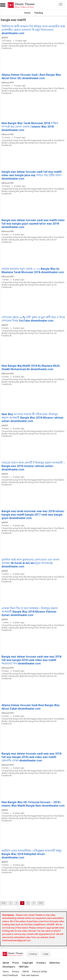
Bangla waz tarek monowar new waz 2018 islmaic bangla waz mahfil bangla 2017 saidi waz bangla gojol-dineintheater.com (33, 515)
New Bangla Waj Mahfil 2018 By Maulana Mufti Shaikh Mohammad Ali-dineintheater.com (31, 367)
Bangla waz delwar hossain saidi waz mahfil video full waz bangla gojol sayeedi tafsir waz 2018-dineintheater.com (33, 224)
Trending (39, 13)
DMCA (26, 972)
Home (27, 13)
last (41, 903)
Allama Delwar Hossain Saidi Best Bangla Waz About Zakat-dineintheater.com (31, 707)
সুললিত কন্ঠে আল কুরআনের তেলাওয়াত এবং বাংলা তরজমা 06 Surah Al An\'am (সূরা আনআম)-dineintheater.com (30, 563)
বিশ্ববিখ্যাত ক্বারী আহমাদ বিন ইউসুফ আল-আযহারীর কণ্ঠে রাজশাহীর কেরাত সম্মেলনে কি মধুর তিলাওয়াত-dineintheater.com (33, 30)
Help (45, 954)
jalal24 (5, 38)
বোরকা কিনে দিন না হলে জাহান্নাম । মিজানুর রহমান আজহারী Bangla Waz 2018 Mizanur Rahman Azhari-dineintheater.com (30, 612)
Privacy (15, 972)
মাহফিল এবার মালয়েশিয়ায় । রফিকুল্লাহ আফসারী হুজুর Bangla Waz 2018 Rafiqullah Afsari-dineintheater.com (32, 854)
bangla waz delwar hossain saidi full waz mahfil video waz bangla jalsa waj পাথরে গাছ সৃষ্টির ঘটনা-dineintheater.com (32, 175)
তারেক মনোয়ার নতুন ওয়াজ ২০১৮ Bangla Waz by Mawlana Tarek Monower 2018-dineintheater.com (33, 270)
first (4, 903)
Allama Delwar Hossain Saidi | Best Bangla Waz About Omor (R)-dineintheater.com (31, 76)
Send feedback (10, 975)
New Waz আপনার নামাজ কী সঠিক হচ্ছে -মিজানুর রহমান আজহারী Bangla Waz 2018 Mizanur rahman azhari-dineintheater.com (32, 418)
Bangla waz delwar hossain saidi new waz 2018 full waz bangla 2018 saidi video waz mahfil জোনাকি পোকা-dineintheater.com (31, 757)
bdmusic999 (8, 83)
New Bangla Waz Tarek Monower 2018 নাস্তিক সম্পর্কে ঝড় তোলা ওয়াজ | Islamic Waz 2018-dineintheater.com (30, 127)
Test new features (30, 975)
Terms (6, 972)
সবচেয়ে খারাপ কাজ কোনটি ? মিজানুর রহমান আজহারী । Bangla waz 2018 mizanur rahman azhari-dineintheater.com (33, 466)
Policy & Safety (40, 972)
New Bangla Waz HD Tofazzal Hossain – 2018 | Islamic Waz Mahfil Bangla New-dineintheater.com (33, 804)
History (33, 954)
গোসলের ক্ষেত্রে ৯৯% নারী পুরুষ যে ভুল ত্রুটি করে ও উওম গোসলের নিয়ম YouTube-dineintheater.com (33, 319)
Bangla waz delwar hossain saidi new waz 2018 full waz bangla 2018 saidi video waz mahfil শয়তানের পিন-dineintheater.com (31, 660)
